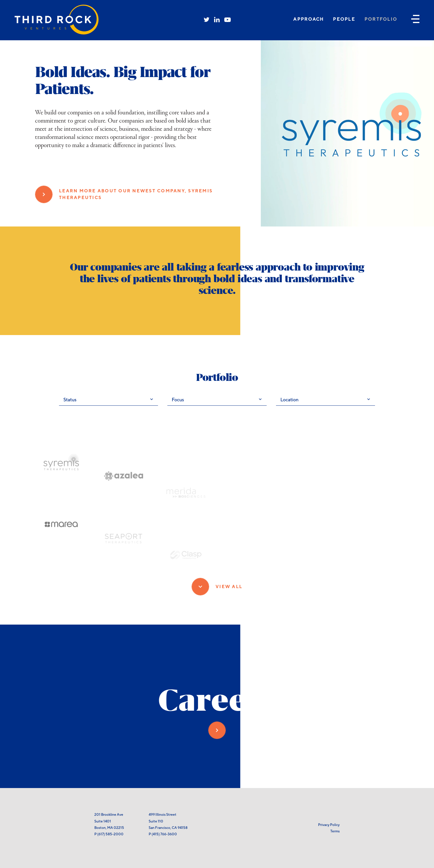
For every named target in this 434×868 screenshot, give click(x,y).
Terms (335, 831)
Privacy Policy (329, 825)
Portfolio (381, 19)
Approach (308, 19)
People (344, 19)
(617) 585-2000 (110, 834)
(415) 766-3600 (164, 834)
